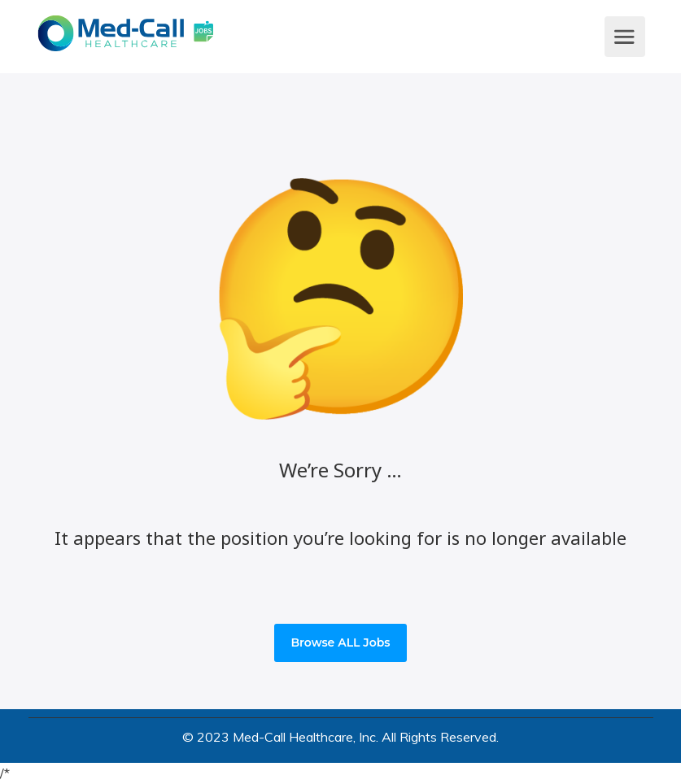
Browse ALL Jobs (340, 642)
